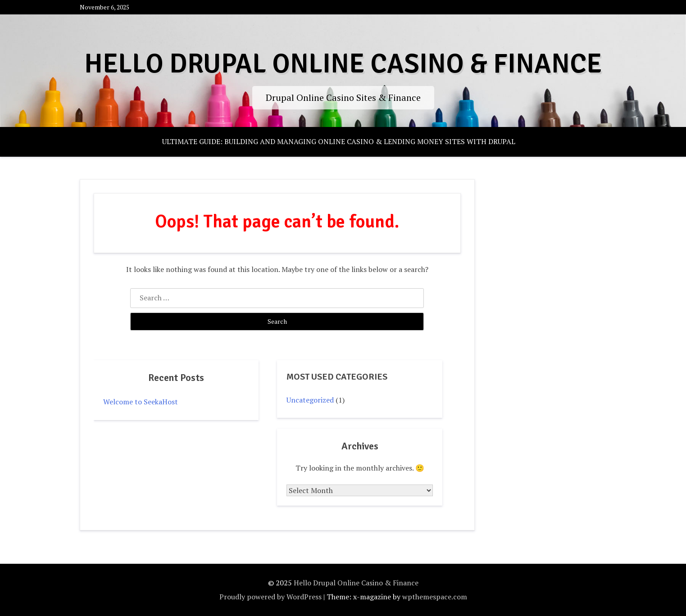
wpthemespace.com (435, 597)
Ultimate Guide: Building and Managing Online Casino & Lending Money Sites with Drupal (339, 141)
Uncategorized (310, 400)
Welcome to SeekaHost (141, 402)
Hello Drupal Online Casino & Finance (343, 64)
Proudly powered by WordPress (270, 597)
